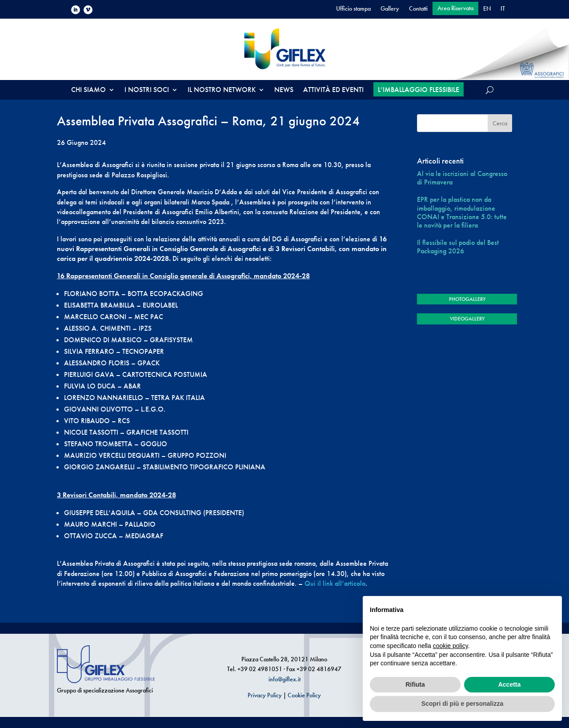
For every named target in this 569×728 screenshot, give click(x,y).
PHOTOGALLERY (467, 299)
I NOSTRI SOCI (147, 90)
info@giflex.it (284, 679)
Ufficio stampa (353, 9)
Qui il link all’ (324, 583)
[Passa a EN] (487, 10)
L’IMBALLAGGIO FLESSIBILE (419, 90)
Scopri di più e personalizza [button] (462, 704)
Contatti (418, 9)
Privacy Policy (265, 695)
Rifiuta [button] (415, 684)
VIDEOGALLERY (467, 319)
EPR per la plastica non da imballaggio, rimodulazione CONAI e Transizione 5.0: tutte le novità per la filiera (462, 212)
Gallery (390, 9)
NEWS (284, 90)
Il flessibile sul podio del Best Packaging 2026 (458, 247)
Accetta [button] (510, 684)
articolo (355, 583)
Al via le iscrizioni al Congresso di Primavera (462, 178)
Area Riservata (455, 8)
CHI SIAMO (88, 90)
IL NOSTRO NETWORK (222, 90)
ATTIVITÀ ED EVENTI (333, 90)
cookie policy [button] (451, 646)
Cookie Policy (304, 695)
